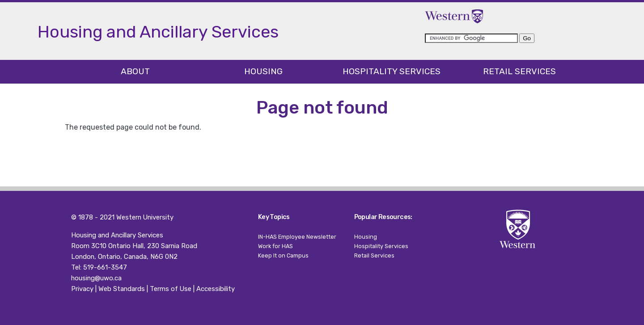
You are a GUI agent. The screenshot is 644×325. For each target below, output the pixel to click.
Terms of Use (171, 289)
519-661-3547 (105, 267)
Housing (263, 71)
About (135, 71)
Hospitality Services (392, 71)
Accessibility (216, 289)
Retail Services (519, 71)
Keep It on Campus (283, 255)
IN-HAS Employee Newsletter (297, 237)
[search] (471, 38)
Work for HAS (275, 246)
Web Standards (122, 289)
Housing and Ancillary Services (117, 235)
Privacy (82, 289)
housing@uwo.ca (96, 278)
